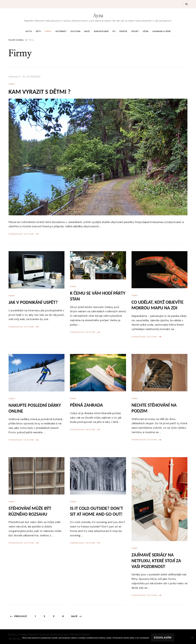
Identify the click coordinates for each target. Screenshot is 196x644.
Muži (87, 31)
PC (114, 31)
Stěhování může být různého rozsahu (30, 511)
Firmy (48, 31)
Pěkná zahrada (86, 405)
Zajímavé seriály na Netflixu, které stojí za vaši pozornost (156, 561)
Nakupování (101, 31)
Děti (38, 31)
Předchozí (18, 616)
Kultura (76, 31)
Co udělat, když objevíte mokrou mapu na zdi (157, 305)
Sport (135, 31)
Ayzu (98, 16)
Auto (29, 31)
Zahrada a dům (161, 31)
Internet (61, 31)
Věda (146, 31)
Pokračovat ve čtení (24, 234)
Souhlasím (163, 638)
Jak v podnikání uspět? (33, 302)
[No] (192, 638)
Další (76, 616)
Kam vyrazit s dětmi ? (40, 92)
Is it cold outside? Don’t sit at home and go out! (96, 511)
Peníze (123, 31)
